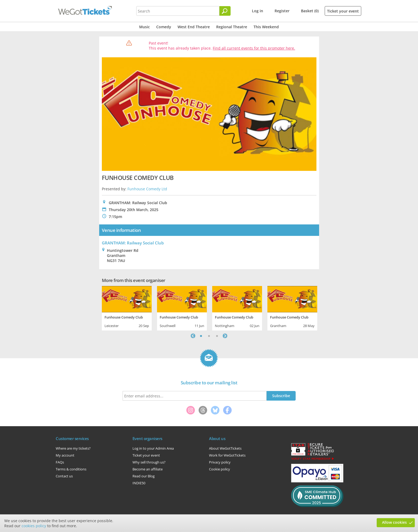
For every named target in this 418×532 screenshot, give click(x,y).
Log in (258, 11)
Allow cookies (394, 522)
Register (282, 11)
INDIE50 (139, 483)
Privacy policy (220, 462)
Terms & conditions (71, 469)
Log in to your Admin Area (153, 448)
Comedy (164, 27)
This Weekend (266, 27)
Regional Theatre (232, 27)
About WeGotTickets (225, 448)
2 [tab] (209, 336)
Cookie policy (220, 469)
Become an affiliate (148, 469)
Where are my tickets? (73, 448)
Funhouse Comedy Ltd (147, 189)
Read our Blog (144, 476)
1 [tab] (201, 336)
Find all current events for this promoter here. (254, 48)
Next (225, 336)
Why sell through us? (149, 462)
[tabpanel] (127, 308)
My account (65, 455)
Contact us (64, 476)
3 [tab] (217, 336)
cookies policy (34, 526)
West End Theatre (194, 27)
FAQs (60, 462)
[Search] (225, 11)
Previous (193, 336)
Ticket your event (343, 11)
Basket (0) (310, 11)
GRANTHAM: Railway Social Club (133, 243)
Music (144, 27)
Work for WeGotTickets (227, 455)
